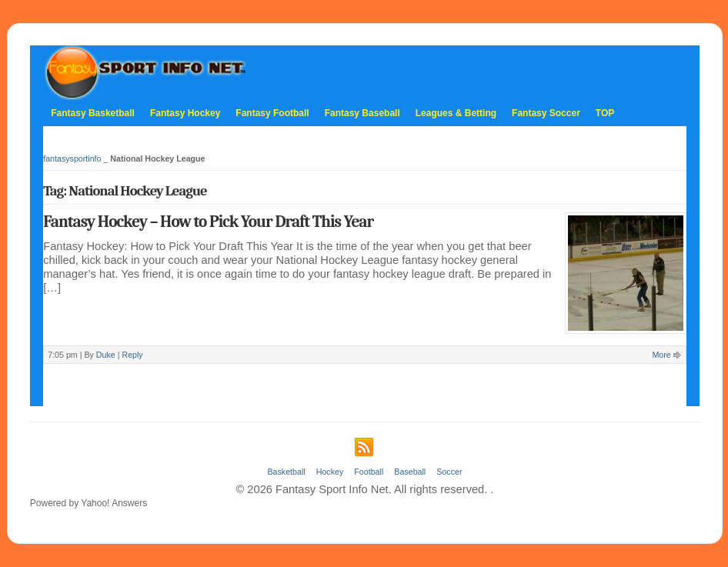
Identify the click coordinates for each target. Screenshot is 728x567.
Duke (106, 355)
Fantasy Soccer (546, 113)
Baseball (410, 472)
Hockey (330, 472)
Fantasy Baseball (362, 113)
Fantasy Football (272, 113)
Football (369, 472)
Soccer (449, 472)
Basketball (286, 472)
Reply (132, 355)
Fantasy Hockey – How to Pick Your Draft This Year (208, 222)
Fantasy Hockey (185, 113)
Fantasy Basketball (93, 113)
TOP (605, 113)
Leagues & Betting (456, 113)
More (661, 355)
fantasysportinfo (72, 158)
